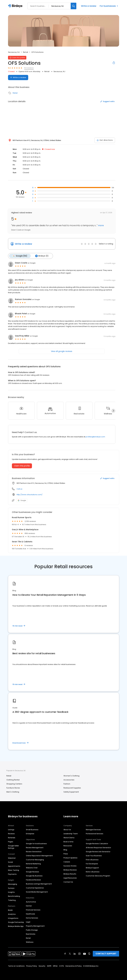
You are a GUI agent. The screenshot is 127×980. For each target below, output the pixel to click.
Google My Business (34, 876)
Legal (28, 922)
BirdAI (10, 910)
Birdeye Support (92, 868)
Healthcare (30, 914)
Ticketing (12, 900)
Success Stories (70, 866)
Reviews (11, 833)
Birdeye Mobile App (16, 926)
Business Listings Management (39, 884)
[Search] (74, 6)
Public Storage (32, 930)
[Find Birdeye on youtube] (84, 954)
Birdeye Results (70, 874)
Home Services (32, 918)
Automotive (31, 902)
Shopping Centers (14, 784)
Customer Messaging (35, 860)
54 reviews (29, 68)
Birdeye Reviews (70, 870)
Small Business (32, 829)
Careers (67, 862)
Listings (11, 829)
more (101, 225)
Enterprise (30, 833)
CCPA (61, 966)
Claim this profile (22, 466)
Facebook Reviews (33, 880)
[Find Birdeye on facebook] (65, 954)
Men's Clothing (13, 792)
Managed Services (93, 829)
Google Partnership (16, 922)
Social (10, 862)
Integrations (13, 918)
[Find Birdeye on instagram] (79, 954)
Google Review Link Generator (98, 851)
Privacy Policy (32, 966)
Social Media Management (37, 892)
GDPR (49, 966)
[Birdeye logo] (16, 6)
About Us (67, 829)
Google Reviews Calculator (97, 843)
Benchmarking (14, 896)
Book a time (68, 842)
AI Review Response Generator (98, 847)
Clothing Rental (13, 780)
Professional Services (95, 833)
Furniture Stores (13, 788)
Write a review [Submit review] (18, 77)
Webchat (12, 858)
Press (66, 854)
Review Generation (34, 851)
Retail (26, 52)
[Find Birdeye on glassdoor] (89, 954)
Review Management (35, 847)
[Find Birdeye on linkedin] (75, 954)
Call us (19, 489)
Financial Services (33, 910)
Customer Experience (35, 888)
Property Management (35, 926)
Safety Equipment (71, 792)
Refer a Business (93, 872)
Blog (65, 850)
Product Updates (70, 858)
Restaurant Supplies (72, 788)
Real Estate (31, 934)
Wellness (30, 942)
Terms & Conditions (16, 966)
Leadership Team (71, 833)
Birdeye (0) (42, 256)
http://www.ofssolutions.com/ (29, 494)
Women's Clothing (71, 776)
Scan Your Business (94, 856)
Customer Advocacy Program (98, 876)
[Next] (113, 411)
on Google (32, 263)
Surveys (11, 888)
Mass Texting (14, 870)
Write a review (89, 6)
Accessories (69, 780)
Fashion (67, 784)
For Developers (92, 864)
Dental (29, 906)
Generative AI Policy (74, 966)
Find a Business (92, 860)
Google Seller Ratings (13, 847)
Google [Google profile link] (22, 500)
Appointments (14, 866)
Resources (68, 846)
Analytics (12, 914)
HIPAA (55, 966)
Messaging (12, 884)
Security (42, 966)
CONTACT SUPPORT (106, 953)
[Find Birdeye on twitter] (70, 954)
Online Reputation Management (39, 856)
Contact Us (68, 882)
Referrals (12, 838)
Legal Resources (70, 878)
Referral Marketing (33, 864)
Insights (11, 892)
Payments (12, 874)
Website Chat (32, 868)
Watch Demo (69, 838)
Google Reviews (32, 872)
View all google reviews (62, 351)
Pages (11, 842)
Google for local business (36, 843)
